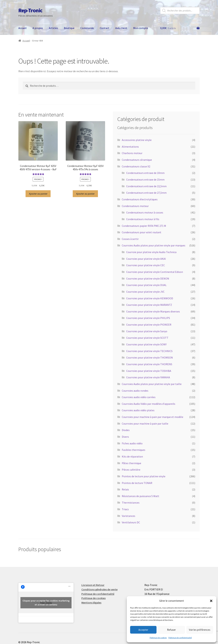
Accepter (143, 630)
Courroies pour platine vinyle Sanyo (147, 331)
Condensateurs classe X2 (136, 166)
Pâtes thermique (131, 463)
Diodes (126, 430)
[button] (211, 601)
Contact (105, 28)
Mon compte (141, 28)
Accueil (22, 28)
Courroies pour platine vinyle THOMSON (150, 357)
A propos (38, 28)
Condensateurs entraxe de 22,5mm (146, 186)
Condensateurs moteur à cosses (145, 212)
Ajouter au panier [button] (38, 194)
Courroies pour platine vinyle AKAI (146, 259)
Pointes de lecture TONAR (137, 483)
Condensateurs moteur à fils (143, 219)
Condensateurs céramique (137, 160)
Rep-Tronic (30, 10)
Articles (53, 28)
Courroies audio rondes (135, 391)
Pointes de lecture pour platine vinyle (144, 476)
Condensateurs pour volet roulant (142, 232)
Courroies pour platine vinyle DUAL (146, 285)
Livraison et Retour (93, 585)
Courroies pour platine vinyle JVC (145, 292)
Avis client (121, 28)
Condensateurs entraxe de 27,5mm (146, 193)
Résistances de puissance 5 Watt (141, 496)
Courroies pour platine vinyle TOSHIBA (149, 371)
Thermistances (131, 503)
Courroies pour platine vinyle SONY (146, 344)
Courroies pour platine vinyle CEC (146, 265)
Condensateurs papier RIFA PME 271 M (144, 226)
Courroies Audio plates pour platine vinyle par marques (154, 245)
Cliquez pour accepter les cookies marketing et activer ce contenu (46, 603)
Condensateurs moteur (135, 206)
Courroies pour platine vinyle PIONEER (149, 325)
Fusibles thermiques (134, 450)
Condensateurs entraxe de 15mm (145, 180)
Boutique (69, 28)
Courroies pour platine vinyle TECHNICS (149, 351)
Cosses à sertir (130, 239)
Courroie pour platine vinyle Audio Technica (151, 252)
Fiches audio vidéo (132, 443)
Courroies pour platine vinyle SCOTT (147, 338)
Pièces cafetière (131, 470)
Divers (125, 437)
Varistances (129, 516)
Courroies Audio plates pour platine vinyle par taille (152, 384)
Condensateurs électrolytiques (140, 199)
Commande (87, 28)
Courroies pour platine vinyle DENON (148, 278)
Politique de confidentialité (180, 638)
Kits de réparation (132, 456)
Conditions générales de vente (99, 589)
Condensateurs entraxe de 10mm (145, 173)
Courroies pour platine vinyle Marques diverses (153, 311)
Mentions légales (91, 603)
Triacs (125, 509)
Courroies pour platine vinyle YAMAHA (148, 377)
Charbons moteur (132, 153)
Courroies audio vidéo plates (138, 410)
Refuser (171, 630)
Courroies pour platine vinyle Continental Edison (155, 272)
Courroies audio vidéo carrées (139, 397)
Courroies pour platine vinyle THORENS (149, 364)
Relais (125, 489)
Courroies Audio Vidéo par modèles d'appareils (149, 404)
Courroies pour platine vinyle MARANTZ (149, 305)
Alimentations (130, 147)
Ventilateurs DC (131, 522)
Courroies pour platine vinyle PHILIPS (148, 318)
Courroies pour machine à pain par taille (145, 424)
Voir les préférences (200, 630)
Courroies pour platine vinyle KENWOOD (150, 298)
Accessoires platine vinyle (137, 140)
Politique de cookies (158, 638)
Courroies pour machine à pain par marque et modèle (153, 417)
